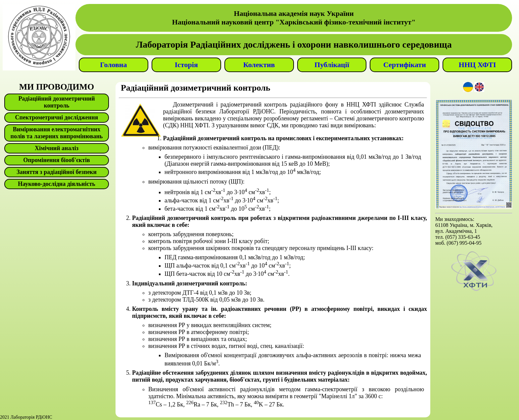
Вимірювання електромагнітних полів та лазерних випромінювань (57, 133)
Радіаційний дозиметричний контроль (56, 102)
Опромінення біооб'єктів (56, 160)
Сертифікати (405, 65)
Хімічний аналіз (57, 148)
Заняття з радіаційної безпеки (57, 172)
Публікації (332, 65)
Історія (186, 65)
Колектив (259, 65)
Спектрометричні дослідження (57, 117)
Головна (113, 65)
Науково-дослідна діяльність (57, 184)
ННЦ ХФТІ (477, 65)
